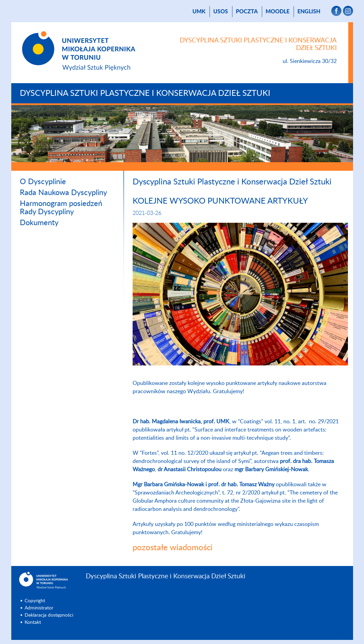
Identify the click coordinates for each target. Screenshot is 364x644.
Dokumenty (39, 223)
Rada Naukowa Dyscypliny (63, 193)
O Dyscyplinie (43, 182)
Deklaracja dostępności (49, 615)
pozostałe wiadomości (173, 548)
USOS (221, 12)
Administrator (39, 608)
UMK (199, 12)
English (309, 12)
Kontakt (33, 622)
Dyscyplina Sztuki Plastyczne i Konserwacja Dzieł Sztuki (145, 93)
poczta (247, 12)
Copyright (35, 601)
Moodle (278, 12)
